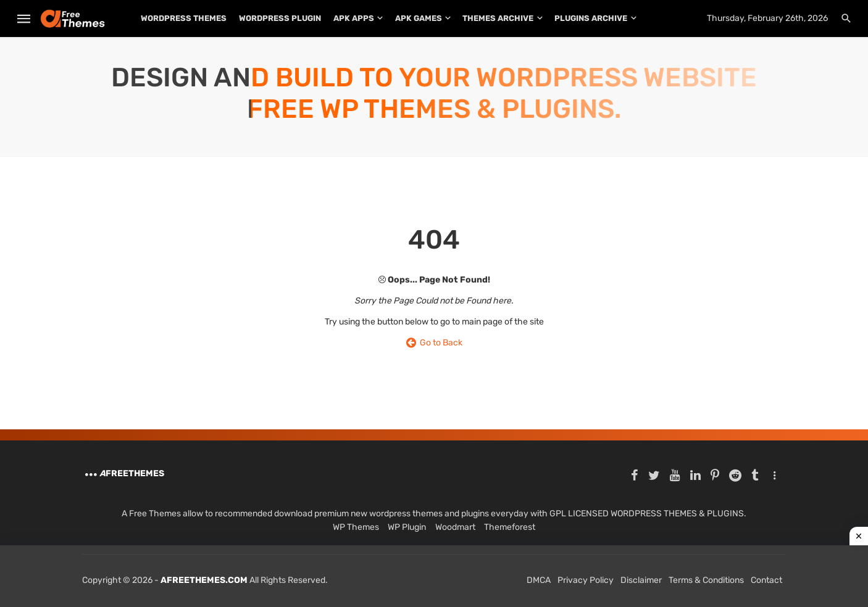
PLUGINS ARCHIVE (591, 18)
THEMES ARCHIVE (498, 18)
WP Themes (356, 527)
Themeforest (510, 527)
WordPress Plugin (280, 18)
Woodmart (455, 527)
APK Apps (354, 18)
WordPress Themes (184, 18)
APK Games (419, 18)
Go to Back (434, 343)
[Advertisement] (434, 576)
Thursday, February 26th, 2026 (767, 18)
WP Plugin (407, 527)
